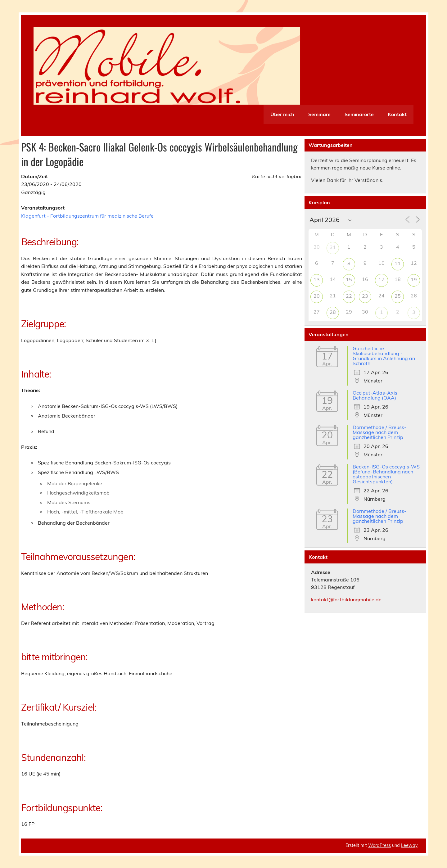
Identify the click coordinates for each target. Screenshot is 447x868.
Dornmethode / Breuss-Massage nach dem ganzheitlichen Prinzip (379, 432)
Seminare (319, 114)
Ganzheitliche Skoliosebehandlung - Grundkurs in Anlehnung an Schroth (384, 356)
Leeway (409, 845)
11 (398, 263)
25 (398, 296)
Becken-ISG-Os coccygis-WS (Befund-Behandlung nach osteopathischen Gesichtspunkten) (386, 474)
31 (333, 247)
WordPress (379, 845)
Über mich (282, 114)
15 (349, 279)
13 (317, 279)
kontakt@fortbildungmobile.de (346, 599)
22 (349, 296)
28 (333, 312)
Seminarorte (359, 114)
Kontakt (397, 114)
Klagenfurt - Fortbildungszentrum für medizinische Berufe (87, 216)
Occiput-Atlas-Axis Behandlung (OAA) (375, 395)
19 (414, 279)
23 (365, 296)
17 (382, 279)
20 (317, 296)
